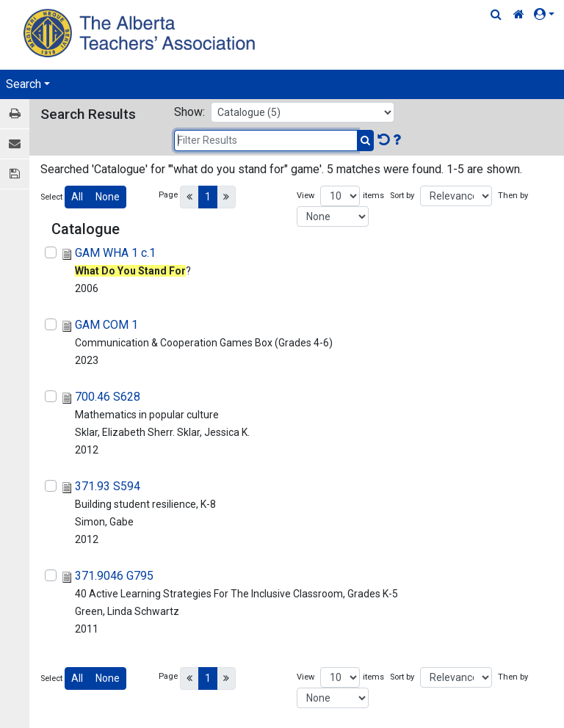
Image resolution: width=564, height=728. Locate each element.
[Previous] (189, 197)
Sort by (402, 196)
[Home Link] (519, 15)
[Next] (226, 197)
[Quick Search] (496, 15)
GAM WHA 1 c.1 (115, 253)
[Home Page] (141, 33)
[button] (547, 15)
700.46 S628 (108, 397)
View (305, 196)
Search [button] (23, 84)
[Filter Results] (266, 141)
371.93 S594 (108, 486)
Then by (513, 196)
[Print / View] (15, 114)
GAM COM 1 (106, 325)
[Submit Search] (365, 141)
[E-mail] (15, 144)
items (373, 196)
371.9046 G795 (114, 576)
